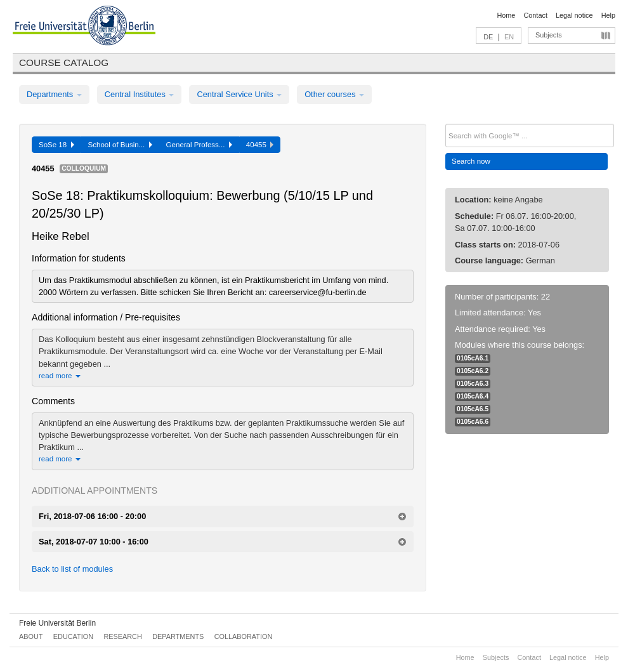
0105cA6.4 (473, 396)
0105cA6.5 (473, 409)
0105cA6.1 (473, 358)
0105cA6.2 (473, 371)
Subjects (549, 35)
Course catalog (64, 63)
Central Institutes (140, 94)
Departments (54, 94)
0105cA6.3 (473, 384)
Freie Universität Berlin (57, 623)
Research (122, 636)
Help (608, 15)
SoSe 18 (56, 145)
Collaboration (244, 636)
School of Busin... (120, 145)
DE (488, 37)
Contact (535, 15)
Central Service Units (239, 94)
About (31, 636)
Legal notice (574, 15)
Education (73, 636)
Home (506, 15)
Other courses (334, 94)
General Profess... (199, 145)
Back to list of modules (72, 569)
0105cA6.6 (473, 422)
